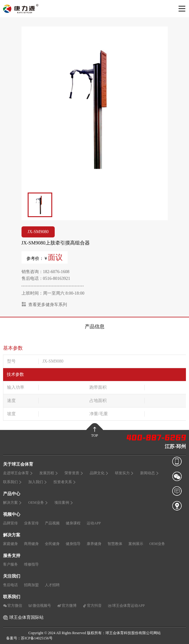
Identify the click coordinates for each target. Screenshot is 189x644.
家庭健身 (10, 544)
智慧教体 (115, 544)
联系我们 (13, 482)
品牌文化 (99, 473)
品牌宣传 (10, 523)
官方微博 (67, 606)
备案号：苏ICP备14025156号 (29, 638)
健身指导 (73, 544)
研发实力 (124, 473)
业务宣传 (31, 523)
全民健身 (52, 544)
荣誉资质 (74, 473)
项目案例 (64, 503)
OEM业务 (38, 503)
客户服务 (10, 564)
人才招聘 (52, 585)
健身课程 (73, 523)
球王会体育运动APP (126, 606)
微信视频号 (40, 606)
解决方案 (13, 503)
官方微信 (13, 606)
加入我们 (38, 482)
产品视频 (52, 523)
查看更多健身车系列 (44, 304)
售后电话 (10, 585)
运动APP (94, 523)
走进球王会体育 (18, 473)
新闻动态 (150, 473)
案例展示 (136, 544)
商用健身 (31, 544)
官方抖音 (92, 606)
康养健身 (94, 544)
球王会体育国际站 (26, 617)
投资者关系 (65, 482)
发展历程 (49, 473)
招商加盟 (31, 585)
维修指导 (31, 564)
